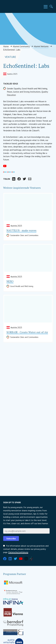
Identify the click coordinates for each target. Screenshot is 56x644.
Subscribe (11, 538)
